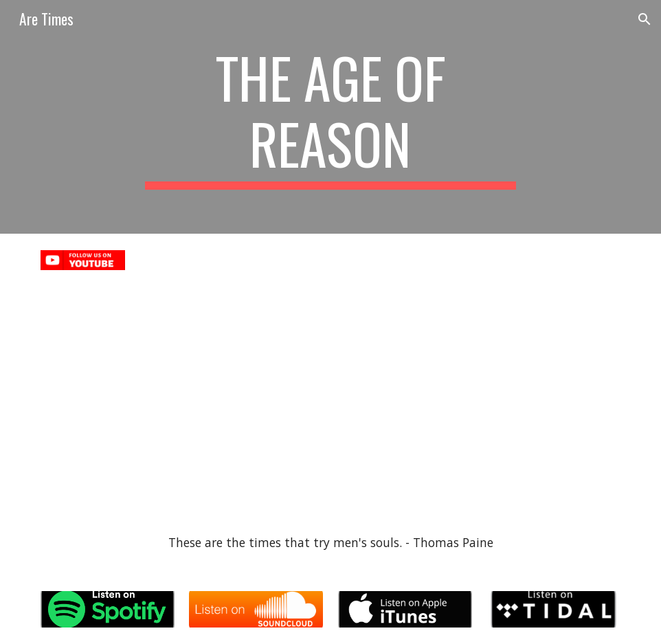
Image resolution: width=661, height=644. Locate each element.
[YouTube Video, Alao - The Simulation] (182, 399)
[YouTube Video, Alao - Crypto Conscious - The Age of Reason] (479, 399)
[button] (645, 19)
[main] (330, 117)
